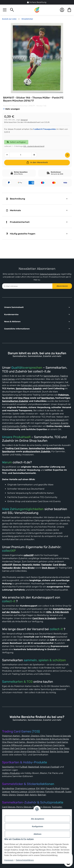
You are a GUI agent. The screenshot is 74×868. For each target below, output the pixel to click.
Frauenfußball (53, 788)
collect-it (9, 601)
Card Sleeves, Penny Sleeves (17, 807)
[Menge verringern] (7, 155)
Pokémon (63, 395)
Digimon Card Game (54, 745)
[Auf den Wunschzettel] (67, 155)
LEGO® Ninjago (36, 792)
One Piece (24, 398)
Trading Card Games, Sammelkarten (25, 448)
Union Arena (20, 752)
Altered (45, 752)
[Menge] (21, 155)
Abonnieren (62, 286)
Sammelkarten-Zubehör (15, 401)
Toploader (57, 807)
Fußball (23, 767)
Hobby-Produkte (11, 773)
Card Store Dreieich (55, 420)
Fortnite (49, 792)
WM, (43, 788)
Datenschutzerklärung (50, 274)
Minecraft (59, 792)
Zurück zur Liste (9, 19)
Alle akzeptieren (37, 819)
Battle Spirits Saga (59, 752)
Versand (24, 120)
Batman (42, 795)
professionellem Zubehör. (37, 451)
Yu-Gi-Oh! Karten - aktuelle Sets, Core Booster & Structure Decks (36, 739)
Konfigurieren (37, 826)
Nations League (19, 792)
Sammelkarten (51, 376)
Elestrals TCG (34, 752)
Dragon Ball (23, 795)
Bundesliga (8, 788)
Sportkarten (48, 398)
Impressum (9, 860)
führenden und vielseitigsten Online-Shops (44, 385)
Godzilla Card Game (48, 748)
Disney (12, 795)
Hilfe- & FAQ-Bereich (58, 612)
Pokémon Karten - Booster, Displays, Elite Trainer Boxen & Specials (36, 736)
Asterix (33, 795)
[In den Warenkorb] (37, 163)
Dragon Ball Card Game (14, 748)
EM (38, 788)
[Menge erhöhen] (34, 155)
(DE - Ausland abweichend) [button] (34, 146)
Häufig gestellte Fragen (21, 234)
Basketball (34, 767)
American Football (50, 767)
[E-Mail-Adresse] (27, 286)
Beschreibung (16, 199)
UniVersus (32, 748)
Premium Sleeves (42, 807)
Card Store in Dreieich (44, 618)
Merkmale (14, 210)
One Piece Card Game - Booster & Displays (24, 742)
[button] (5, 10)
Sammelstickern (55, 448)
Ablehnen (37, 834)
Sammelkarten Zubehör (29, 388)
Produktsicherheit (18, 222)
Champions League (25, 788)
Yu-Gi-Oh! (7, 398)
